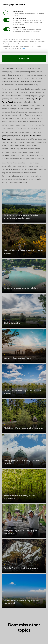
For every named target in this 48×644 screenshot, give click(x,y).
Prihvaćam (24, 58)
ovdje (23, 48)
